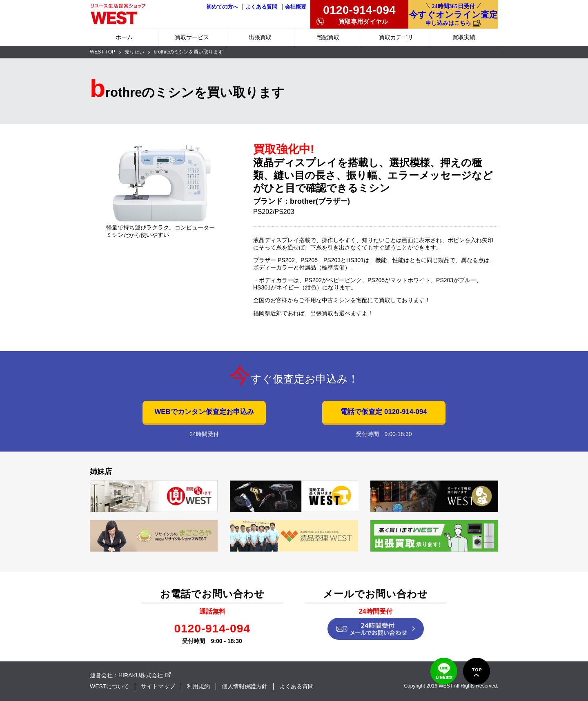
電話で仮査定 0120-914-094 (384, 412)
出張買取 (260, 37)
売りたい (134, 52)
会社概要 (296, 7)
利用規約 (198, 686)
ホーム (124, 37)
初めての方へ (222, 7)
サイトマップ (158, 686)
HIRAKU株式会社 (141, 675)
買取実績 (464, 37)
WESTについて (109, 686)
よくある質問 (261, 7)
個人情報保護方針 (245, 686)
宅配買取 (328, 37)
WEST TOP (102, 52)
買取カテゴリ (396, 37)
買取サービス (192, 37)
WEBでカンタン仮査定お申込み (204, 412)
